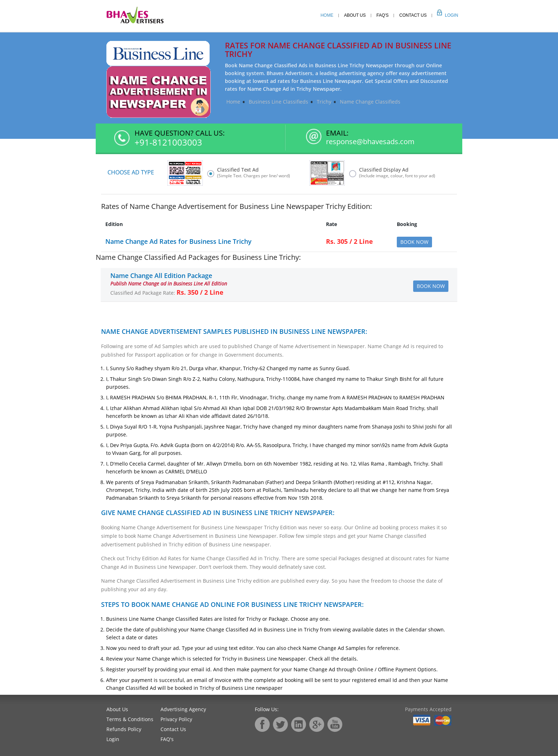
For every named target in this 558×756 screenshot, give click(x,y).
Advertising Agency (183, 709)
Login (444, 15)
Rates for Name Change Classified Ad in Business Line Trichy (338, 49)
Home (327, 15)
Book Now (414, 242)
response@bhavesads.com (370, 142)
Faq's (383, 15)
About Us (355, 15)
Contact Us (413, 15)
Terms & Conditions (130, 719)
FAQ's (167, 739)
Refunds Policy (124, 729)
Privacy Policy (176, 719)
